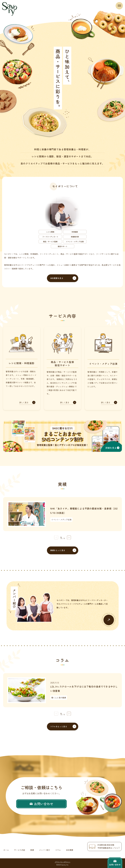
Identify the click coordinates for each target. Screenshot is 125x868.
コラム (58, 850)
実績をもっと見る (58, 550)
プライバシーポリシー (63, 862)
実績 (32, 850)
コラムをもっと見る (59, 726)
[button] (69, 537)
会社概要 (70, 850)
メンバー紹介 (45, 850)
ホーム (6, 850)
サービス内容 (20, 850)
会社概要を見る (57, 278)
